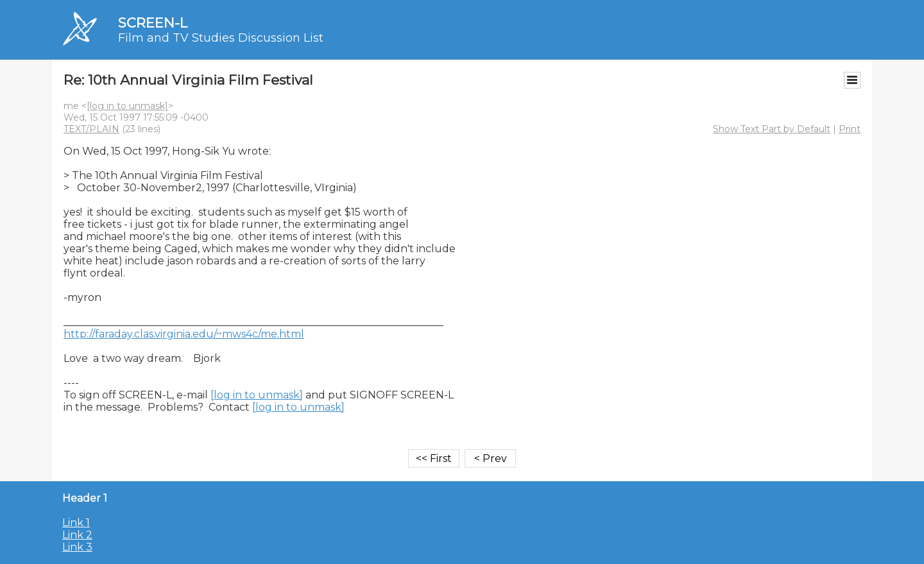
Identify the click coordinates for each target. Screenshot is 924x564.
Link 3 (77, 547)
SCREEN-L (153, 23)
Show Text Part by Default (772, 129)
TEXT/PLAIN (91, 129)
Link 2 (77, 535)
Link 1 (76, 523)
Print (850, 129)
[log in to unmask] (127, 106)
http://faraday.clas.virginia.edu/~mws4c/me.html (184, 334)
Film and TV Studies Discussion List (221, 38)
